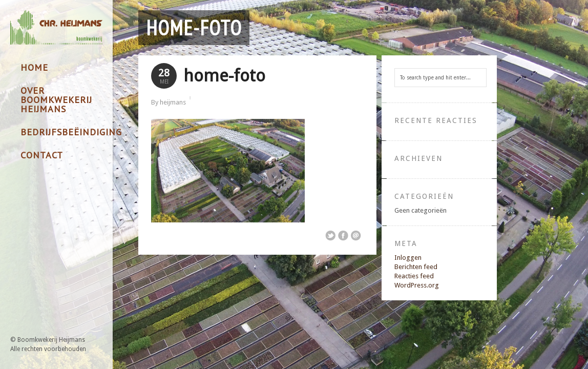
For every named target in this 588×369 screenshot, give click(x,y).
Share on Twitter (330, 236)
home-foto (194, 28)
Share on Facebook (343, 236)
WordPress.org (417, 285)
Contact (42, 155)
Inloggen (408, 258)
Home (34, 67)
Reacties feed (414, 276)
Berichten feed (416, 267)
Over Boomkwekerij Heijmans (56, 100)
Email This (356, 236)
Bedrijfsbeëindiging (61, 132)
